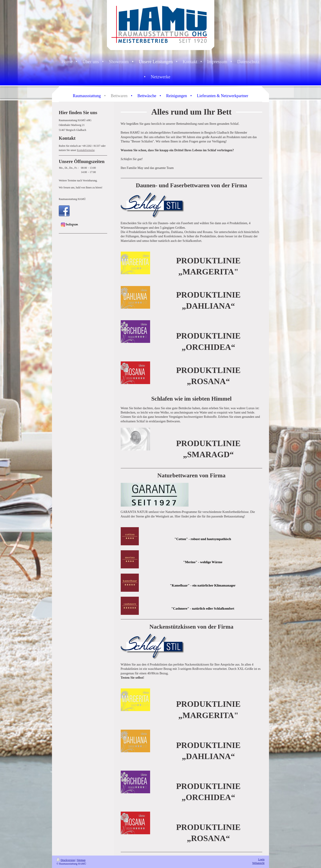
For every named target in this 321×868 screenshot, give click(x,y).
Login (261, 860)
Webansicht (258, 863)
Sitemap (81, 860)
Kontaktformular (86, 150)
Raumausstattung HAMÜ (72, 199)
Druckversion (66, 860)
